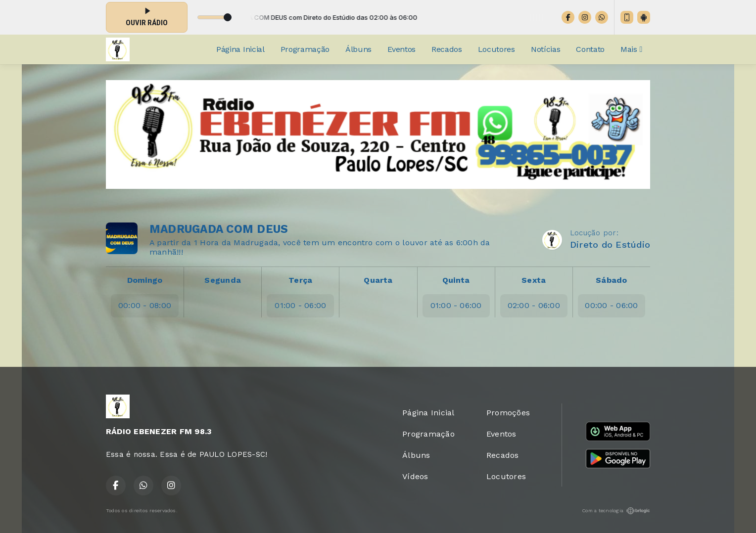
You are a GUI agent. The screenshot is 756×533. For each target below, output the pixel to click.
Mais (631, 49)
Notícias (545, 49)
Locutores (496, 49)
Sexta (534, 280)
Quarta (378, 280)
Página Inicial (240, 49)
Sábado (611, 280)
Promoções (508, 413)
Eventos (402, 49)
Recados (447, 49)
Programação (305, 49)
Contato (590, 49)
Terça (300, 280)
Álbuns (358, 49)
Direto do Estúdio (610, 244)
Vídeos (415, 476)
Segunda (223, 280)
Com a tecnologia (616, 511)
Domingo (145, 280)
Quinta (456, 280)
